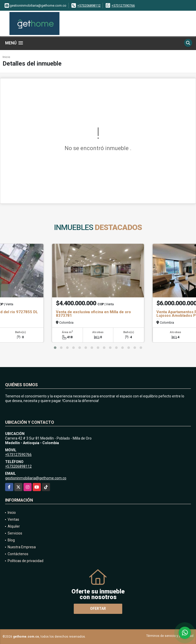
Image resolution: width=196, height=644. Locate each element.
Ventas (13, 519)
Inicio (6, 57)
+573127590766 (123, 5)
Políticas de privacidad (26, 561)
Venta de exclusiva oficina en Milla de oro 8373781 (93, 314)
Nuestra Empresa (22, 547)
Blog (11, 540)
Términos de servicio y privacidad (170, 636)
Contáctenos (18, 554)
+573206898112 (89, 5)
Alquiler (14, 526)
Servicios (15, 533)
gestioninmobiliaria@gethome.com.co (36, 478)
